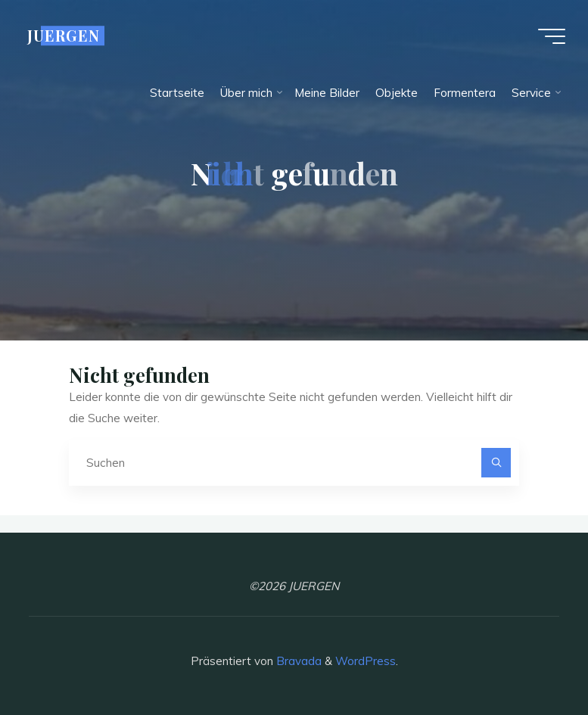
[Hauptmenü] (552, 36)
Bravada (297, 661)
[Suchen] (496, 463)
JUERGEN (64, 36)
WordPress (366, 661)
